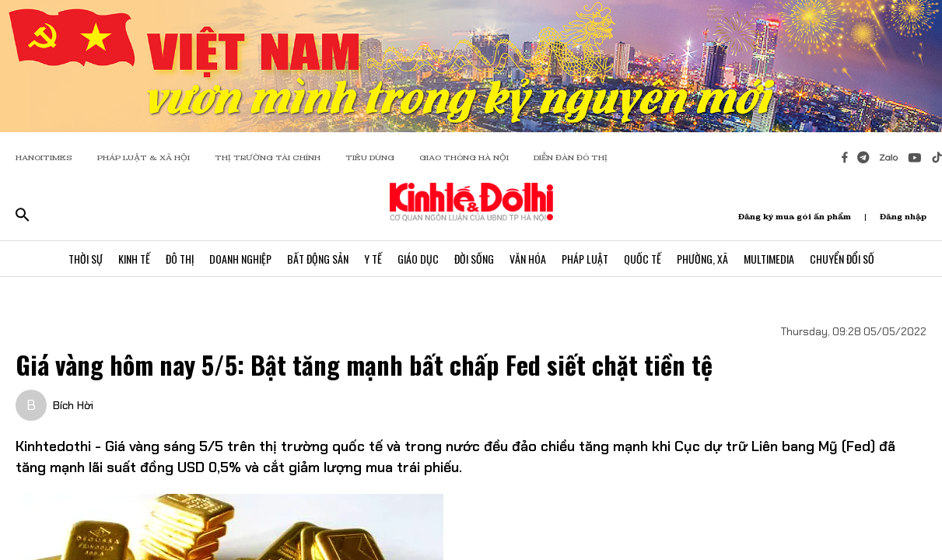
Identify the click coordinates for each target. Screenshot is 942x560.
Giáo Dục (418, 259)
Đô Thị (180, 259)
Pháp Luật (585, 259)
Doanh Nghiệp (240, 259)
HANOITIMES (44, 157)
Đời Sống (474, 259)
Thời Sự (86, 259)
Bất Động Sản (318, 259)
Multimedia (769, 259)
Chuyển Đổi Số (842, 259)
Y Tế (373, 259)
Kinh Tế (134, 259)
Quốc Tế (643, 259)
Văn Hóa (528, 259)
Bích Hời (73, 405)
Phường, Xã (702, 259)
